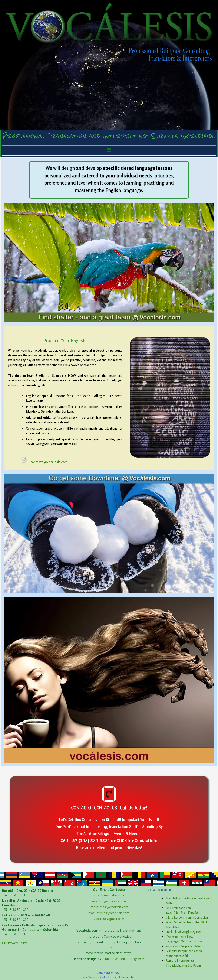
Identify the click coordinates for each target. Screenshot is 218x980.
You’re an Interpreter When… (185, 946)
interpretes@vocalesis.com (109, 907)
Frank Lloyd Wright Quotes (184, 932)
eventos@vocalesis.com (109, 901)
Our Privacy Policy (15, 943)
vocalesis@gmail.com (109, 919)
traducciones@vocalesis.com (109, 913)
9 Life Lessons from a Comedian (187, 917)
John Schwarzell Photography (123, 959)
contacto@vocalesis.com (49, 462)
